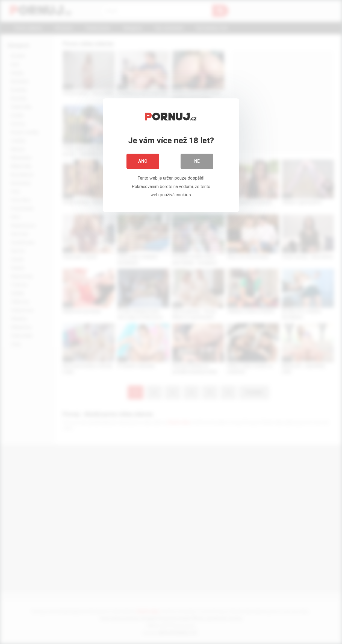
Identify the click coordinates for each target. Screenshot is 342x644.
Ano (143, 161)
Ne (197, 161)
